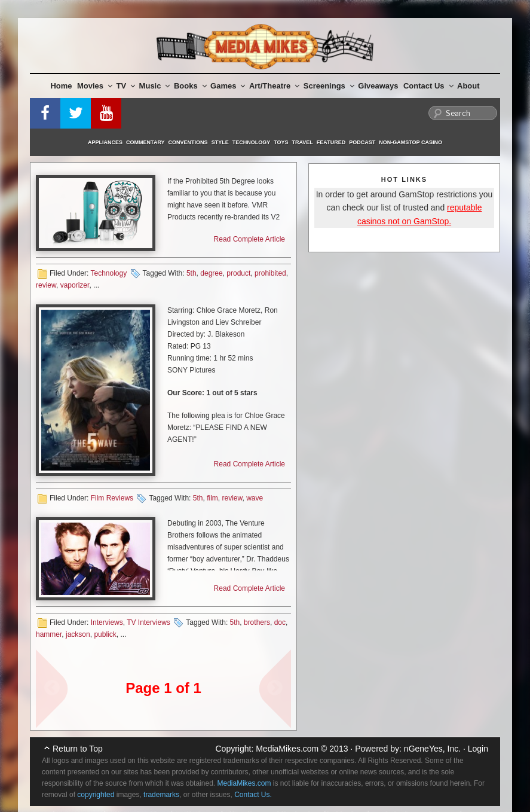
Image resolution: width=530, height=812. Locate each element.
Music (155, 86)
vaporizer (75, 285)
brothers (257, 622)
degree (211, 273)
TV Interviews (148, 622)
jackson (78, 634)
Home (61, 86)
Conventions (188, 142)
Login (478, 749)
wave (255, 498)
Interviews (107, 622)
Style (220, 142)
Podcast (362, 142)
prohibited (270, 273)
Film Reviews (112, 498)
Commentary (145, 142)
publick (105, 634)
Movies (95, 86)
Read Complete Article (249, 239)
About (468, 86)
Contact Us (428, 86)
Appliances (105, 142)
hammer (49, 634)
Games (228, 86)
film (212, 498)
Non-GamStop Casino (410, 142)
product (238, 273)
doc (280, 622)
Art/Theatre (274, 86)
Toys (281, 142)
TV (126, 86)
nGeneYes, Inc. (432, 749)
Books (190, 86)
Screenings (329, 86)
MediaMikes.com (287, 749)
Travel (303, 142)
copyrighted (96, 795)
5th (192, 273)
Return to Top (78, 749)
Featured (331, 142)
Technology (252, 142)
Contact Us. (253, 795)
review (46, 285)
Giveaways (378, 86)
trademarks (161, 795)
